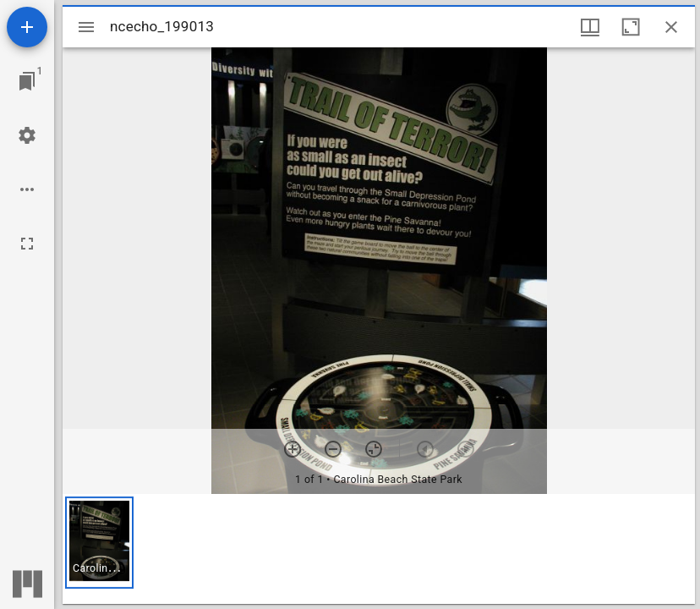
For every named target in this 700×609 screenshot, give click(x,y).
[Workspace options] (27, 189)
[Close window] (671, 27)
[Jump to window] (27, 81)
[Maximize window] (631, 27)
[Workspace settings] (27, 135)
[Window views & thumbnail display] (590, 27)
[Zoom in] (293, 449)
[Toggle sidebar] (86, 27)
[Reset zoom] (374, 449)
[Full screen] (27, 244)
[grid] (379, 549)
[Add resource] (27, 27)
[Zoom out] (333, 449)
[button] (99, 543)
